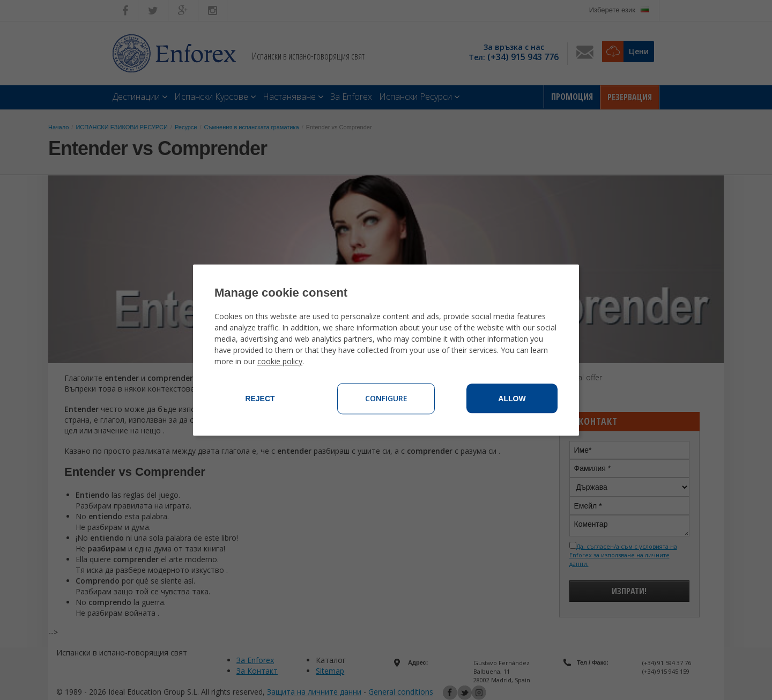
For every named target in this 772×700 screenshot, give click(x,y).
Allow (512, 399)
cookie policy (280, 361)
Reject (260, 399)
